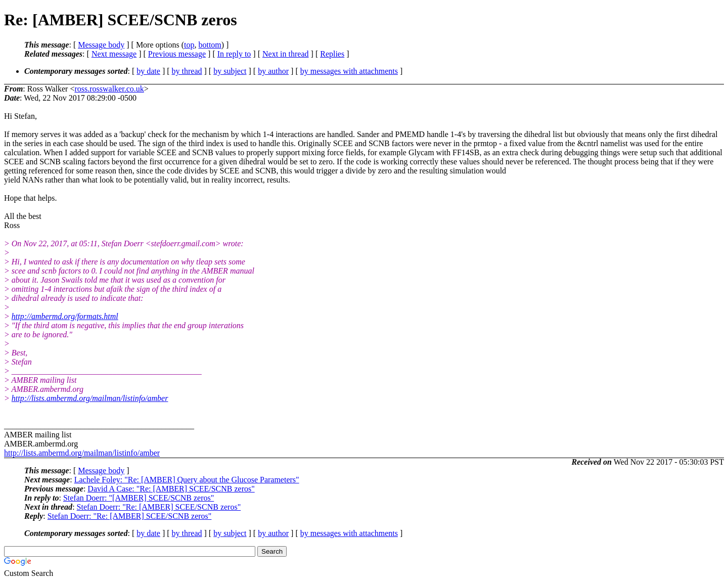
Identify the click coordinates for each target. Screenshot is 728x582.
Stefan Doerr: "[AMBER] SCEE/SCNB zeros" (139, 498)
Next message (114, 54)
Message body (101, 45)
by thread (187, 71)
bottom (210, 45)
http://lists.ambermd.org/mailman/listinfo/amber (90, 398)
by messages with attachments (349, 71)
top (189, 45)
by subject (230, 71)
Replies (332, 54)
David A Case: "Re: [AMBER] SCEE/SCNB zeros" (171, 489)
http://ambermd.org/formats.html (65, 316)
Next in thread (286, 54)
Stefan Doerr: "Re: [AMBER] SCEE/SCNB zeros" (159, 507)
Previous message (177, 54)
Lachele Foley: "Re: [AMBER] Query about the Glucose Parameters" (187, 480)
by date (148, 71)
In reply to (234, 54)
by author (273, 71)
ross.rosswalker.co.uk (109, 89)
